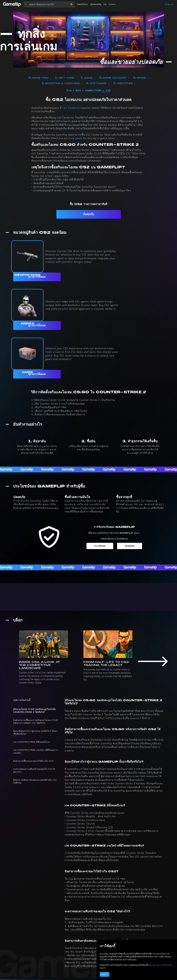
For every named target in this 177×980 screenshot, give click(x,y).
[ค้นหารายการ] (48, 4)
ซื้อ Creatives (124, 83)
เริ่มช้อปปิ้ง (88, 214)
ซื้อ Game (87, 78)
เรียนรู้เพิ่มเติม (130, 546)
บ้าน (69, 90)
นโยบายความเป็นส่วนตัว (162, 965)
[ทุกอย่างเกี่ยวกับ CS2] (88, 597)
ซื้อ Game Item (39, 78)
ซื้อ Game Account (113, 78)
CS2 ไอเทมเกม (71, 108)
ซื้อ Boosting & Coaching (61, 83)
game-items (93, 90)
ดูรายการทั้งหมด (37, 277)
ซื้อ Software (97, 83)
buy (78, 90)
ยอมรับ (105, 974)
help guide (76, 138)
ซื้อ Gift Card (65, 78)
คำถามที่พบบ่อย (100, 546)
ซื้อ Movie (140, 78)
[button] (71, 4)
